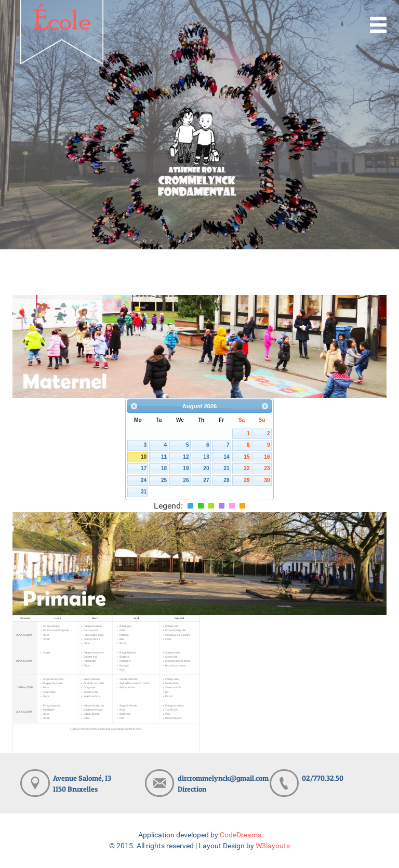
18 (164, 468)
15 (247, 457)
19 (186, 468)
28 (226, 480)
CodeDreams (241, 835)
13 (206, 457)
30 (267, 480)
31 (144, 492)
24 (144, 480)
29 (247, 480)
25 (164, 480)
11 (164, 457)
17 (144, 468)
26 (186, 480)
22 (247, 468)
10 (144, 457)
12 (186, 457)
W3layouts (273, 846)
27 (206, 480)
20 (206, 468)
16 (267, 457)
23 (267, 468)
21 (226, 468)
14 (226, 457)
